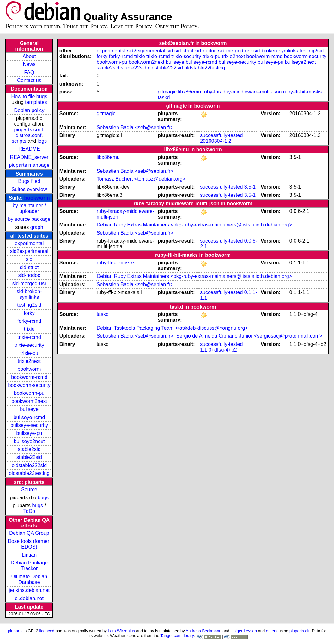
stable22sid (29, 457)
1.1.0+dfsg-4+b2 (219, 350)
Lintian (29, 555)
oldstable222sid (29, 465)
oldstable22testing (29, 473)
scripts (19, 141)
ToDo (29, 511)
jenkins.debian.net (29, 590)
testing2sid (29, 305)
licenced (47, 631)
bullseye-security (29, 425)
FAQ (29, 72)
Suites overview (29, 189)
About (29, 56)
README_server (29, 157)
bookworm (37, 198)
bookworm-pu (29, 393)
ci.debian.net (29, 598)
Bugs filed (29, 181)
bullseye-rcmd (29, 417)
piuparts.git (299, 631)
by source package (29, 219)
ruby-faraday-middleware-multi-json (242, 92)
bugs (43, 498)
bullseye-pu (29, 433)
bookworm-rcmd (29, 377)
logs (42, 141)
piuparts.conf (28, 130)
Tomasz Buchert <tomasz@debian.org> (141, 179)
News (29, 64)
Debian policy (29, 110)
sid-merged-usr (29, 283)
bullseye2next (29, 441)
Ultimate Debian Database (29, 579)
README (29, 149)
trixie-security (29, 345)
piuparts (15, 631)
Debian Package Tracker (29, 566)
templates (36, 102)
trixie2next (29, 361)
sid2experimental (29, 251)
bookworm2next (29, 401)
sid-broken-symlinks (29, 294)
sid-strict (29, 267)
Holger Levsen (244, 631)
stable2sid (29, 449)
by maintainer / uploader (29, 208)
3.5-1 (250, 187)
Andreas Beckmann (204, 631)
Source (29, 489)
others (272, 631)
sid (29, 259)
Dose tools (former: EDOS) (29, 544)
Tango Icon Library (177, 636)
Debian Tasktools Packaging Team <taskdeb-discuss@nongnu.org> (172, 328)
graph (37, 227)
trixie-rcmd (29, 337)
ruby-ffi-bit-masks (302, 92)
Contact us (29, 80)
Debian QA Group (29, 533)
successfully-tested (221, 135)
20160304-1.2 (216, 141)
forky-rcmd (29, 321)
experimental (29, 243)
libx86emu (189, 92)
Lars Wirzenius (121, 631)
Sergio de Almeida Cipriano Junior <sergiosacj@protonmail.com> (249, 336)
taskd (164, 97)
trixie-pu (29, 353)
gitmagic (167, 92)
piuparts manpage (29, 165)
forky (29, 313)
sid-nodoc (29, 275)
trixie (29, 329)
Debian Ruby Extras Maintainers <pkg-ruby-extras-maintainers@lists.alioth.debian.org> (194, 225)
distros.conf (28, 135)
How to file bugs (29, 96)
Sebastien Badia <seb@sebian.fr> (135, 127)
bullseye (29, 409)
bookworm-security (29, 385)
